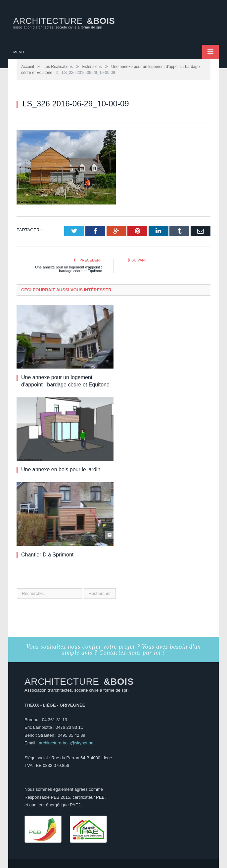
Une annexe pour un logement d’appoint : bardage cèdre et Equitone (68, 269)
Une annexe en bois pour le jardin (61, 469)
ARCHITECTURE (64, 23)
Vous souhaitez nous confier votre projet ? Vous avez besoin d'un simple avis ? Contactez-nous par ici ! (113, 650)
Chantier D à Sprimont (47, 555)
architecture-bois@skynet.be (66, 743)
